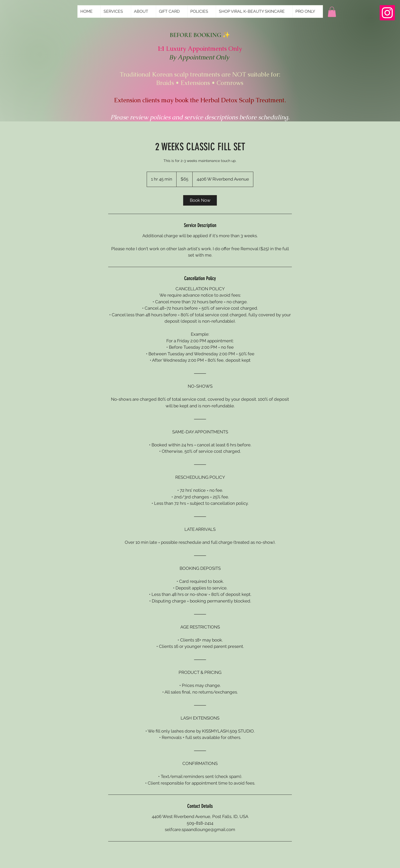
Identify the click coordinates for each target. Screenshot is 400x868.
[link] (200, 200)
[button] (332, 12)
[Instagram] (387, 13)
